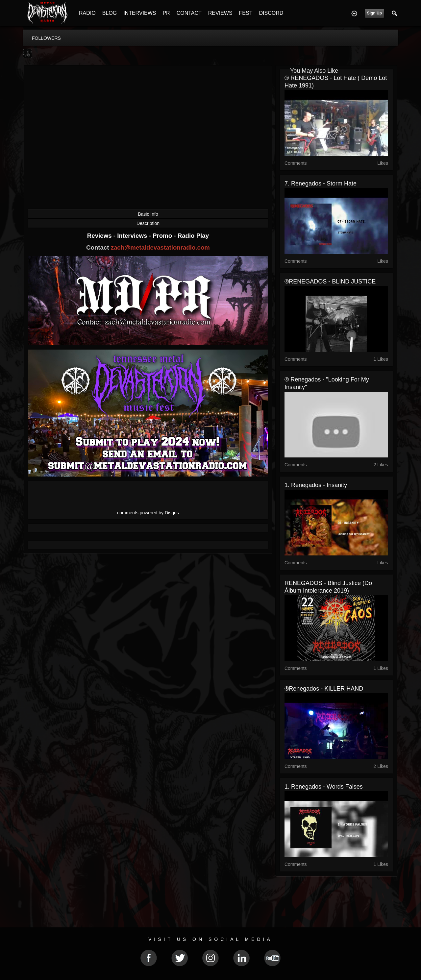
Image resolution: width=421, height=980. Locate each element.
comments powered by (148, 513)
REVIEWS (220, 13)
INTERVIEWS (140, 13)
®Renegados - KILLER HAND (324, 689)
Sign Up (374, 13)
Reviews (100, 236)
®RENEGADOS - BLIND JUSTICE (330, 282)
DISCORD (271, 13)
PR (166, 13)
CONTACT (189, 13)
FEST (246, 13)
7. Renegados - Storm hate (321, 184)
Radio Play (193, 236)
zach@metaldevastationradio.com (160, 247)
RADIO (87, 13)
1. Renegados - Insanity (316, 485)
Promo (163, 236)
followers (46, 38)
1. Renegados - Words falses (324, 787)
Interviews (133, 236)
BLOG (110, 13)
